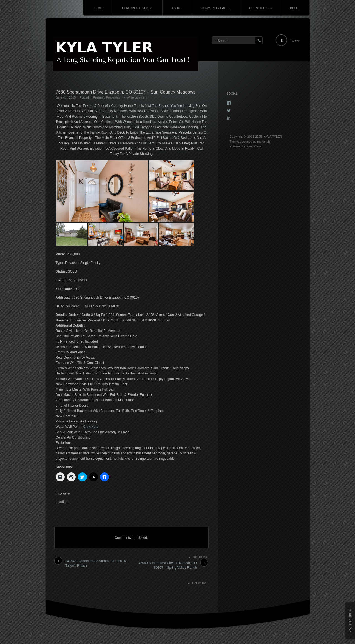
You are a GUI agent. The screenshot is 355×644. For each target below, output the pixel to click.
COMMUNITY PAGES (215, 8)
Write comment (137, 97)
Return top (200, 557)
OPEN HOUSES (260, 8)
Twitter (295, 41)
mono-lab (263, 142)
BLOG (294, 8)
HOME (99, 8)
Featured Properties (107, 97)
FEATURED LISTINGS (138, 8)
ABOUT (177, 8)
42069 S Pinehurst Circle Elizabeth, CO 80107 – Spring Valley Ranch (168, 565)
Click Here (91, 427)
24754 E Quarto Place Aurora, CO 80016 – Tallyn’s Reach (97, 563)
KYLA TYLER (273, 137)
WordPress (254, 146)
